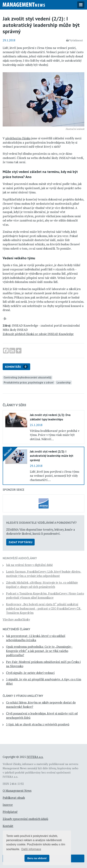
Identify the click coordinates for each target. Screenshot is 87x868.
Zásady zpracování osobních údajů (25, 819)
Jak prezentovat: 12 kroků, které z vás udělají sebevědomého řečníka (36, 638)
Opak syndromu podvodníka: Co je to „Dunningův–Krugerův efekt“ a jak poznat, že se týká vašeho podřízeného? (39, 651)
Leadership (64, 382)
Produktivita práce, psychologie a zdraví (29, 382)
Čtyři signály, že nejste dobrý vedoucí (30, 673)
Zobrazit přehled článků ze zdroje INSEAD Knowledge (38, 334)
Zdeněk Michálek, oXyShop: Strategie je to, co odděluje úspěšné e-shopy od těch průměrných (42, 585)
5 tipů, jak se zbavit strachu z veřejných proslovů (38, 724)
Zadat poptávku (20, 542)
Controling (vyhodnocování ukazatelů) (28, 377)
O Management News (17, 791)
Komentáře (16, 367)
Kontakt (8, 826)
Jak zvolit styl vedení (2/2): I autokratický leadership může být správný (52, 456)
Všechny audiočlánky (16, 619)
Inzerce (8, 805)
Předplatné (10, 812)
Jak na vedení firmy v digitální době (29, 565)
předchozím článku (18, 138)
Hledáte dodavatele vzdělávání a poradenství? (41, 523)
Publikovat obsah (14, 798)
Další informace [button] (31, 849)
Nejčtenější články (16, 629)
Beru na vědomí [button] (37, 858)
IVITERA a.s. (35, 757)
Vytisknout (75, 40)
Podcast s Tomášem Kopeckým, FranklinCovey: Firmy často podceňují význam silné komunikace (45, 596)
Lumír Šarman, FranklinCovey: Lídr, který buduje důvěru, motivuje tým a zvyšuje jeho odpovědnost (44, 574)
